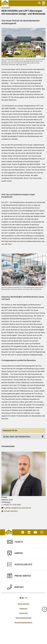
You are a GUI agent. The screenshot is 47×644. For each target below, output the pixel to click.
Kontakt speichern (10, 511)
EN (26, 598)
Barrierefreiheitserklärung (23, 623)
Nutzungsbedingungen (24, 618)
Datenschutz (23, 613)
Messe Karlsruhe (23, 604)
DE (23, 598)
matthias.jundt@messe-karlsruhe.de (16, 508)
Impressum (23, 609)
